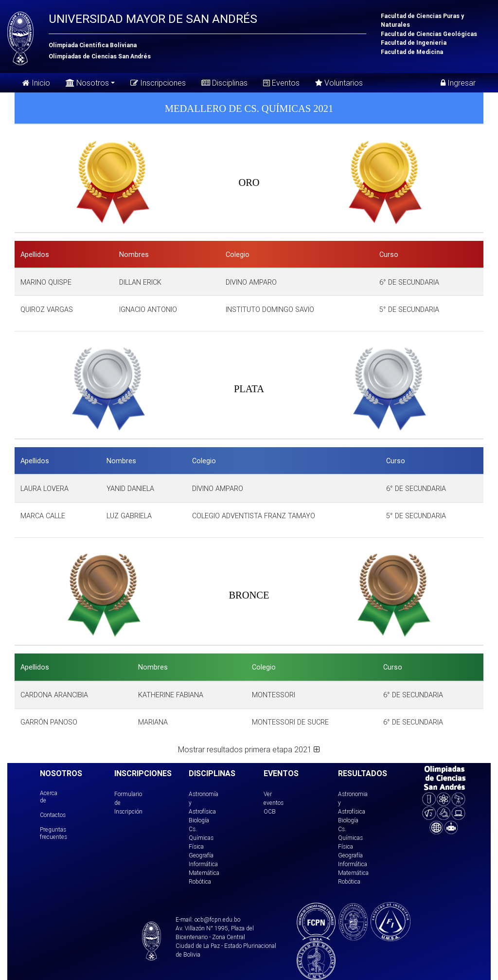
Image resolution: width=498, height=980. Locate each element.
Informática (203, 864)
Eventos (281, 83)
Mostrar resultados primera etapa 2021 (249, 749)
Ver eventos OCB (274, 803)
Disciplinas (224, 83)
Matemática (204, 873)
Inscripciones (158, 83)
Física (196, 846)
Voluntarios (339, 83)
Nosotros (87, 82)
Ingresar (458, 83)
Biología (199, 820)
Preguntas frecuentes (53, 833)
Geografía (201, 855)
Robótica (200, 881)
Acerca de (49, 796)
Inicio (36, 83)
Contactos (53, 815)
